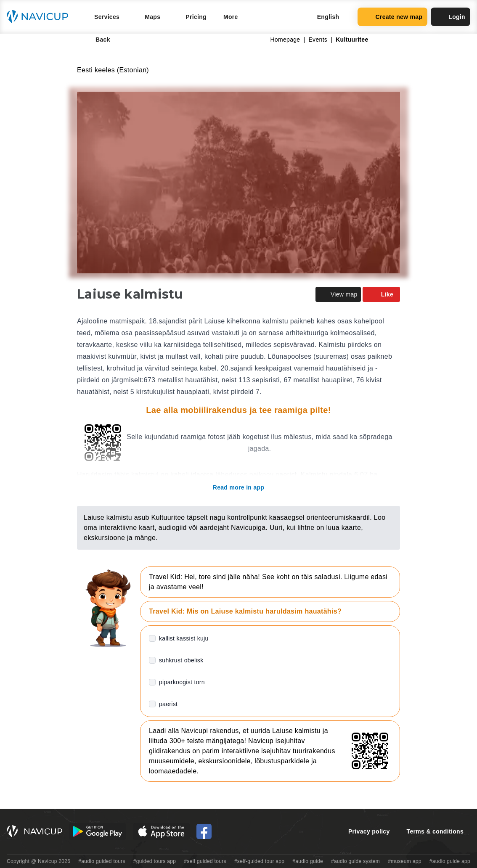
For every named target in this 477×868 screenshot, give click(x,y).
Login (450, 17)
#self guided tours (205, 861)
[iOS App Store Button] (161, 831)
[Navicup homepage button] (40, 17)
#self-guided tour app (259, 861)
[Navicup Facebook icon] (204, 831)
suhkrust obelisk (181, 660)
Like (381, 294)
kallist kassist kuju (184, 638)
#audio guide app (450, 861)
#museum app (405, 861)
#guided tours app (155, 861)
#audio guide (308, 861)
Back (97, 40)
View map (338, 294)
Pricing (196, 17)
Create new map (392, 17)
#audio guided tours (102, 861)
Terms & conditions (435, 831)
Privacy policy (369, 831)
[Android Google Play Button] (98, 831)
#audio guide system (355, 861)
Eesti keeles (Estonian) (113, 70)
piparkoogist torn (182, 682)
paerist (168, 704)
